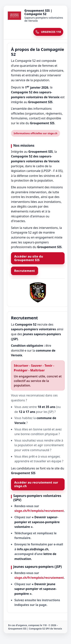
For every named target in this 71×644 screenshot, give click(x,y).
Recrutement (25, 271)
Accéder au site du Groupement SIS (29, 258)
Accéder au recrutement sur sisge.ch (36, 484)
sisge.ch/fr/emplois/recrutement (39, 511)
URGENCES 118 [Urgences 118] (48, 32)
